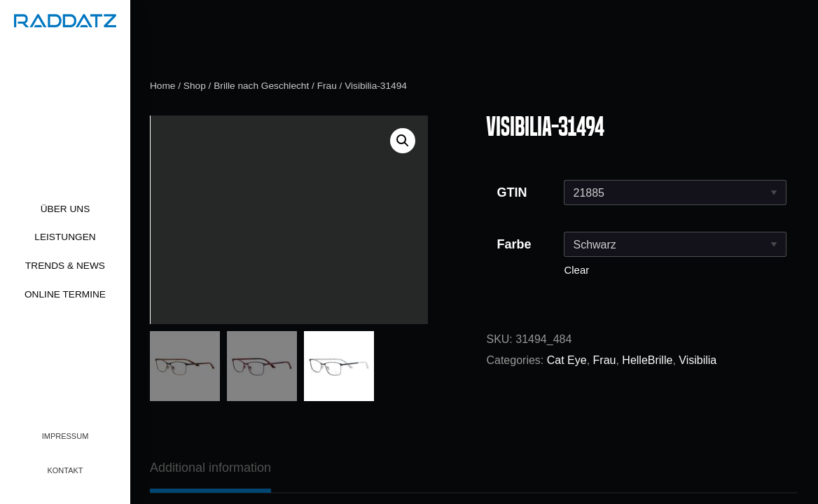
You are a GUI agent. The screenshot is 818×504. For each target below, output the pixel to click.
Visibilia (698, 360)
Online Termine (65, 294)
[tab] (210, 468)
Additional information (210, 468)
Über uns (65, 209)
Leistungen (65, 237)
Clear (576, 270)
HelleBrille (647, 360)
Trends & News (65, 266)
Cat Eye (567, 360)
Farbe (514, 244)
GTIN (512, 192)
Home (162, 86)
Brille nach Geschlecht (261, 86)
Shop (195, 86)
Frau (327, 86)
